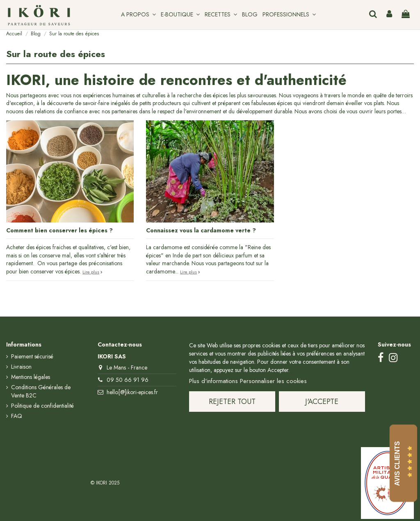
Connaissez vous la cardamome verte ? (201, 230)
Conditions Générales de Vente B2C (41, 391)
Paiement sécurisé (32, 357)
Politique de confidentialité (42, 406)
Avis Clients (397, 463)
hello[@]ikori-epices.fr (132, 392)
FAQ (17, 416)
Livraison (21, 367)
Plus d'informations (213, 381)
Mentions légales (31, 377)
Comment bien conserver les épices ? (59, 230)
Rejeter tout (232, 402)
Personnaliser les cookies (273, 381)
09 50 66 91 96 (128, 380)
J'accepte (322, 402)
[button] (138, 15)
